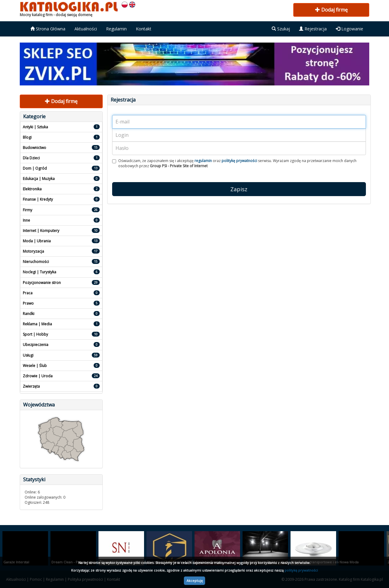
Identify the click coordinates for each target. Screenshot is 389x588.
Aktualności (86, 29)
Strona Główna (48, 29)
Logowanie (349, 29)
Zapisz (239, 189)
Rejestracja (313, 29)
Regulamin (116, 29)
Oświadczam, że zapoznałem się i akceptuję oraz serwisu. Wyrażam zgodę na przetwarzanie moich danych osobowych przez (234, 163)
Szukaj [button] (281, 29)
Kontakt (144, 29)
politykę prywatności (301, 570)
